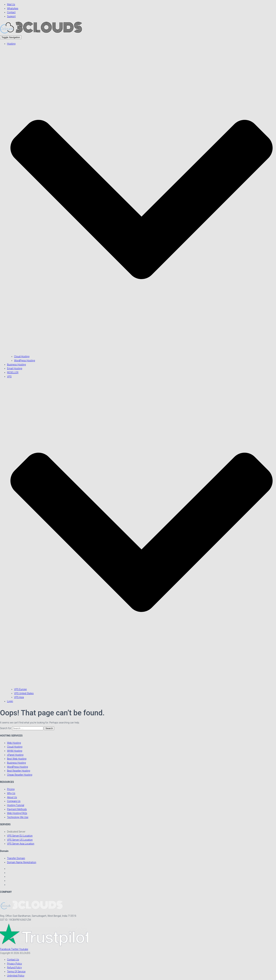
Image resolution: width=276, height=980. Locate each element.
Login (10, 701)
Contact (11, 12)
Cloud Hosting (22, 356)
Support (11, 16)
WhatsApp (13, 8)
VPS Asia (19, 697)
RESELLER (13, 372)
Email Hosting (15, 368)
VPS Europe (20, 689)
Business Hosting (16, 365)
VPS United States (24, 693)
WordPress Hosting (25, 360)
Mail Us (11, 4)
